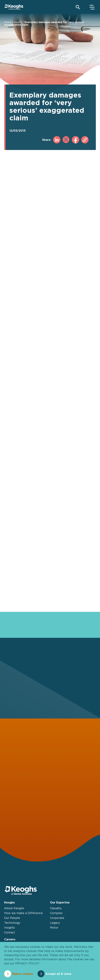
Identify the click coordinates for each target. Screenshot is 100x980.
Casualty (56, 908)
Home (8, 22)
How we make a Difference (23, 913)
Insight (18, 22)
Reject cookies (23, 974)
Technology (12, 923)
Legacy (55, 923)
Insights (10, 928)
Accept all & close (58, 974)
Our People (12, 918)
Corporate (57, 918)
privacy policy (27, 963)
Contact (10, 932)
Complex (56, 913)
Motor (54, 928)
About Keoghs (14, 908)
